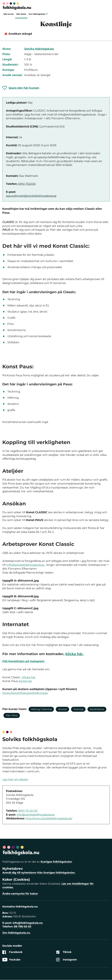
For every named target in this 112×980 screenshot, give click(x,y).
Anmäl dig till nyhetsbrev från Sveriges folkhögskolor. (39, 873)
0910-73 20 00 (28, 811)
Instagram (66, 960)
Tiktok (64, 952)
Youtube (11, 960)
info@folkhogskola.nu (28, 923)
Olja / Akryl (12, 715)
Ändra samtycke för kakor (20, 894)
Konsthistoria (97, 709)
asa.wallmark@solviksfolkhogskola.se (31, 196)
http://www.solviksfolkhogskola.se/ (49, 818)
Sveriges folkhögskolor (56, 862)
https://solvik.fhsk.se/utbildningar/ (25, 693)
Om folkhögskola (38, 14)
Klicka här (28, 677)
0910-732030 (27, 184)
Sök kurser (9, 14)
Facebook (12, 952)
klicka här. (74, 654)
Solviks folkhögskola (39, 49)
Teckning (78, 709)
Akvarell (62, 709)
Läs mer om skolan (15, 779)
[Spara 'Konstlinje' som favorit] (21, 88)
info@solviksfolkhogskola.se (26, 565)
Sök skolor (21, 14)
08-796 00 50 (22, 927)
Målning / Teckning (41, 709)
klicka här (25, 681)
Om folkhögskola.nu (16, 933)
